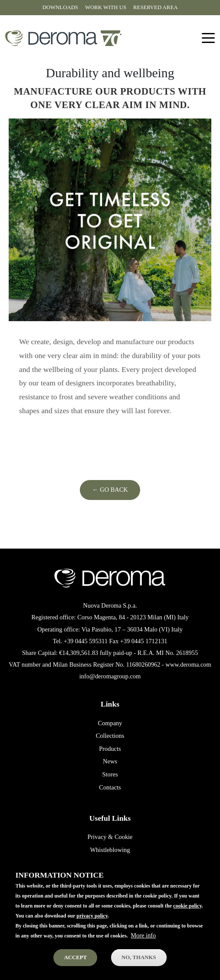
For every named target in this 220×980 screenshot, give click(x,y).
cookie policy (187, 915)
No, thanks (139, 967)
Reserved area (155, 7)
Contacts (110, 787)
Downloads (60, 7)
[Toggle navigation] (208, 38)
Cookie (124, 837)
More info (143, 944)
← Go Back (110, 490)
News (110, 761)
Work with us (106, 7)
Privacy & (100, 837)
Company (110, 723)
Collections (110, 736)
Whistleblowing (110, 850)
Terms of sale (110, 862)
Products (110, 749)
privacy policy (92, 925)
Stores (110, 774)
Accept (75, 967)
